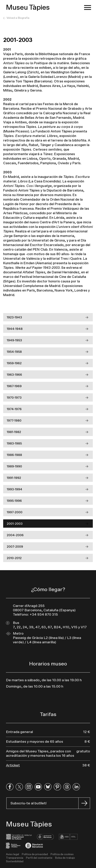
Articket (13, 765)
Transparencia (15, 858)
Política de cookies (62, 854)
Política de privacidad (35, 854)
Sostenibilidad (15, 862)
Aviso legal (12, 854)
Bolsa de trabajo (65, 858)
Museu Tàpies (28, 8)
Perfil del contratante (39, 858)
